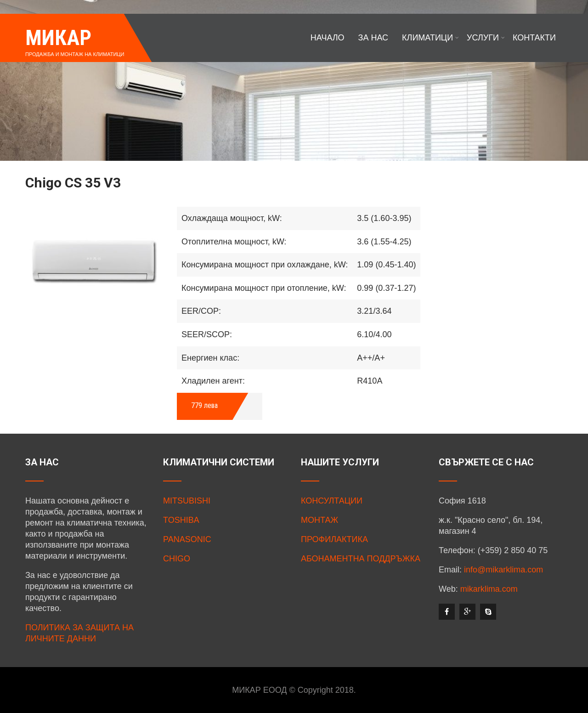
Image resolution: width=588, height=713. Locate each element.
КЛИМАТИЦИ (430, 38)
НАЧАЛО (328, 38)
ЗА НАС (373, 38)
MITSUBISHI (187, 501)
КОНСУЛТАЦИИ (332, 501)
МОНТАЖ (319, 520)
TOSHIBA (181, 520)
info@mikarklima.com (503, 570)
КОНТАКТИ (534, 38)
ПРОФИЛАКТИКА (334, 539)
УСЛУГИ (486, 38)
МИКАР (58, 38)
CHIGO (177, 559)
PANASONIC (187, 539)
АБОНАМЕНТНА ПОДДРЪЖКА (361, 559)
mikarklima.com (489, 589)
